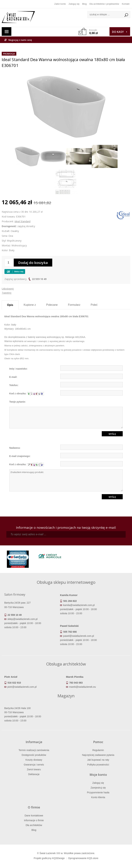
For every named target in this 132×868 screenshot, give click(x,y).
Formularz (74, 305)
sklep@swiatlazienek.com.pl (22, 619)
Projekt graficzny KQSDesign (49, 858)
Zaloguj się (74, 4)
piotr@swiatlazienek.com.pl (22, 687)
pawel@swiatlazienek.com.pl (78, 636)
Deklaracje (34, 774)
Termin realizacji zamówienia (34, 750)
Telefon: (14, 385)
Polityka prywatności (98, 765)
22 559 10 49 (39, 279)
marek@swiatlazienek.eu (82, 687)
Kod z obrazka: (27, 394)
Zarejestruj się (98, 788)
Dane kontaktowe (34, 816)
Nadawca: (15, 448)
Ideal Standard (22, 221)
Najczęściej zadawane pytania (98, 755)
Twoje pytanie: (18, 402)
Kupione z (30, 305)
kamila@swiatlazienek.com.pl (79, 605)
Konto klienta (98, 797)
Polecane (52, 305)
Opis (10, 305)
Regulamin (98, 750)
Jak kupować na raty (98, 760)
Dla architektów (34, 825)
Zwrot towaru (34, 769)
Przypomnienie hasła (98, 792)
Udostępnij (8, 289)
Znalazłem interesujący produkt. (66, 480)
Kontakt (126, 4)
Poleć (94, 305)
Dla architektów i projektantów (104, 4)
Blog (84, 4)
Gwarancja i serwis (34, 765)
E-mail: (13, 377)
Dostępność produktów (34, 755)
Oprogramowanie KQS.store (83, 858)
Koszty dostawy (34, 760)
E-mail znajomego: (20, 456)
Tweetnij (7, 293)
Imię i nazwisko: (18, 369)
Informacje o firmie (34, 820)
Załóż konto (60, 4)
